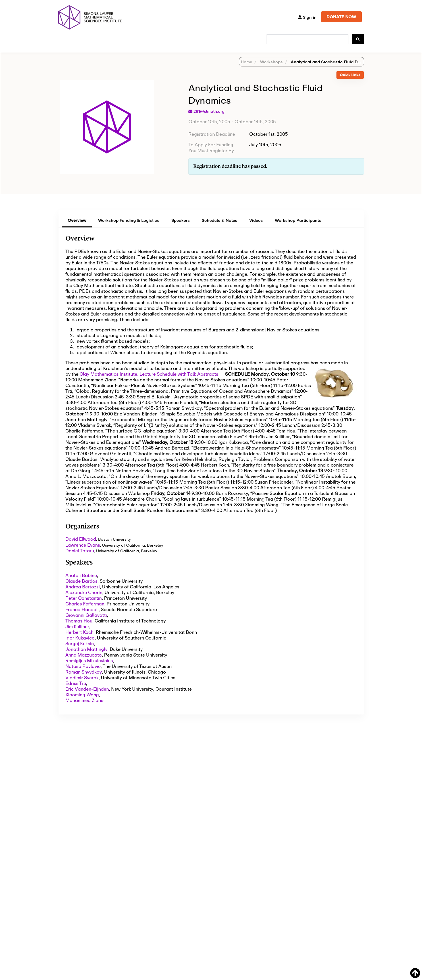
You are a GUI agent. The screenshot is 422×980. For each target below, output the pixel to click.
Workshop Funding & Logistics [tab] (129, 228)
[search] (307, 39)
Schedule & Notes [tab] (220, 228)
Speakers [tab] (181, 228)
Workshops (271, 69)
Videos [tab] (256, 228)
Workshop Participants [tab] (298, 228)
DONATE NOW (341, 17)
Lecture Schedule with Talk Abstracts (179, 381)
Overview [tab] (77, 228)
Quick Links (350, 82)
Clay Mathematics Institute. (109, 381)
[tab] (350, 82)
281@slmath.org (209, 119)
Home (246, 69)
